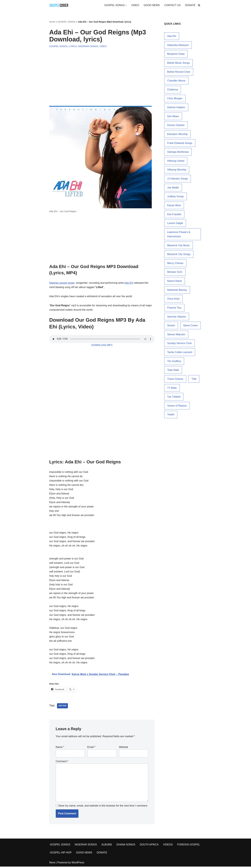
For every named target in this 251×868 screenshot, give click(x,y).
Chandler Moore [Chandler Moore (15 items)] (176, 81)
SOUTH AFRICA (150, 846)
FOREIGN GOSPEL (189, 846)
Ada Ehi (129, 283)
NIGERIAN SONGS (88, 46)
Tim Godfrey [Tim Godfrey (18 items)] (174, 362)
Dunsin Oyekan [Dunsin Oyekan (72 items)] (176, 126)
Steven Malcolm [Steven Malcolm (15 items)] (176, 336)
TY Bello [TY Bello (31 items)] (172, 389)
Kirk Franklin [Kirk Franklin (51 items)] (174, 215)
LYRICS (73, 46)
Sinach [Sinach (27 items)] (171, 327)
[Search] (199, 5)
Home (52, 22)
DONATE (190, 5)
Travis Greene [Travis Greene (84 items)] (175, 380)
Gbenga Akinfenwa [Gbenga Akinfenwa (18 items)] (178, 152)
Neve (52, 864)
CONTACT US (172, 5)
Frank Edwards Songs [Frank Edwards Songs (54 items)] (180, 144)
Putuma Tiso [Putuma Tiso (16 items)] (174, 309)
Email (91, 748)
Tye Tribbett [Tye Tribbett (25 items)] (174, 398)
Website (124, 748)
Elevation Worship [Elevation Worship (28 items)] (177, 135)
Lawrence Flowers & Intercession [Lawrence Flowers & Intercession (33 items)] (179, 235)
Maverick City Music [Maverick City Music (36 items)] (178, 246)
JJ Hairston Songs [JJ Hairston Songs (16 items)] (178, 179)
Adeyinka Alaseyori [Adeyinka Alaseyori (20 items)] (178, 45)
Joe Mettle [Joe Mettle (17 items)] (173, 188)
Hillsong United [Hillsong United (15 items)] (176, 161)
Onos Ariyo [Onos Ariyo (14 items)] (173, 300)
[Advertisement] (102, 74)
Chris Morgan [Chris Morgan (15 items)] (175, 99)
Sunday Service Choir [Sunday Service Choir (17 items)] (180, 345)
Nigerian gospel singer (62, 283)
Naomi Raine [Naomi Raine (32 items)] (174, 282)
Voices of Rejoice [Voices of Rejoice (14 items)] (177, 407)
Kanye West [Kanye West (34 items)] (174, 206)
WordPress (78, 864)
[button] (126, 5)
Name (60, 748)
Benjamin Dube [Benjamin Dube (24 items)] (176, 54)
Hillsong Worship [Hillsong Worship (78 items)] (177, 170)
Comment (62, 763)
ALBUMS (107, 846)
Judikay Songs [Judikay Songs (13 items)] (175, 197)
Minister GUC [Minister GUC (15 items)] (175, 273)
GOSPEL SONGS (67, 22)
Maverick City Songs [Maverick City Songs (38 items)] (179, 255)
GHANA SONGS (126, 846)
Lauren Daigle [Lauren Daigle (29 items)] (175, 224)
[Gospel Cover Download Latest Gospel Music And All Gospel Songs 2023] (59, 5)
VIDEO (135, 5)
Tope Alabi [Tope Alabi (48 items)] (173, 371)
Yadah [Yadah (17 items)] (171, 416)
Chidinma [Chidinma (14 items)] (173, 90)
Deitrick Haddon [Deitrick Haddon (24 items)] (176, 108)
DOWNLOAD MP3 (102, 345)
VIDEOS (168, 846)
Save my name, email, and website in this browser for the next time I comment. (103, 807)
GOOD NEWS (152, 5)
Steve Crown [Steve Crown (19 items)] (191, 327)
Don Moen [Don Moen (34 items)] (173, 117)
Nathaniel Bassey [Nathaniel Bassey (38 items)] (177, 291)
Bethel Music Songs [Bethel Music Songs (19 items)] (178, 63)
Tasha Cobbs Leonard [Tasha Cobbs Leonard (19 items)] (180, 354)
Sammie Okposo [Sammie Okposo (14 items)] (177, 318)
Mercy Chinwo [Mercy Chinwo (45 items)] (175, 264)
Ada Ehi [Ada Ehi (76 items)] (172, 36)
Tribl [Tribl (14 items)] (194, 380)
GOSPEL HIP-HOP (61, 854)
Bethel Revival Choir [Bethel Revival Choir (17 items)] (179, 72)
